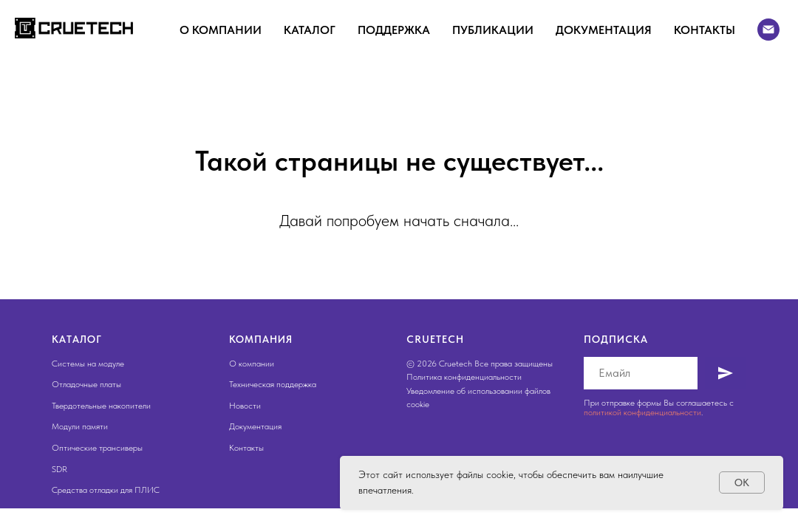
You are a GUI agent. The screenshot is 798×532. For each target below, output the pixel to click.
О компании (221, 30)
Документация (604, 30)
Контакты (705, 30)
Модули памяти (80, 426)
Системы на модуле (88, 364)
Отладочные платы (86, 384)
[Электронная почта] (768, 30)
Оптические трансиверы (97, 448)
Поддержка (394, 30)
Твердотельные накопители (101, 406)
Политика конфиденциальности (464, 377)
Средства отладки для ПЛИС (106, 490)
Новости (245, 406)
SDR (59, 469)
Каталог (310, 30)
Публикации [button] (493, 30)
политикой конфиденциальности (642, 412)
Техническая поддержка (273, 384)
